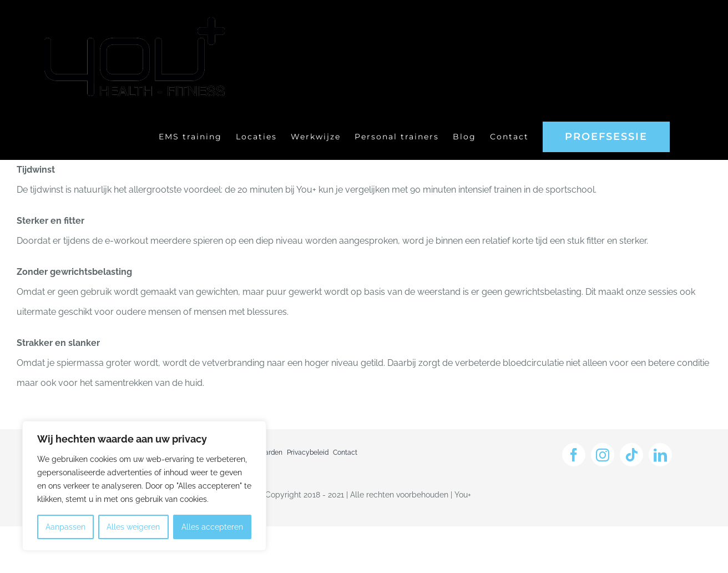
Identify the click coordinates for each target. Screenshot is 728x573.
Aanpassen (65, 527)
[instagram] (603, 455)
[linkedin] (660, 455)
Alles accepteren (212, 527)
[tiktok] (631, 455)
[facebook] (574, 455)
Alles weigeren (133, 527)
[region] (144, 486)
